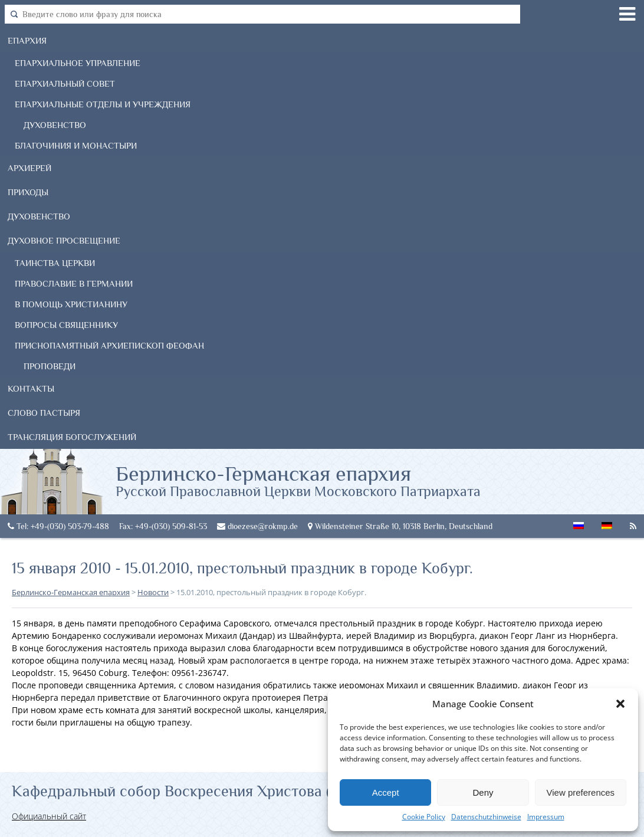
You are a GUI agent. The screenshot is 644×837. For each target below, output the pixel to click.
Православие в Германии (74, 283)
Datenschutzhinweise (486, 817)
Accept (386, 792)
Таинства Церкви (55, 263)
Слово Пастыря (44, 413)
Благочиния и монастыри (76, 145)
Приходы (28, 192)
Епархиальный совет (65, 83)
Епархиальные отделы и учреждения (103, 104)
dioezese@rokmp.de (257, 526)
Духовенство (55, 125)
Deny (483, 792)
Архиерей (29, 168)
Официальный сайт (49, 816)
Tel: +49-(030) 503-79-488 (58, 526)
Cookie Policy (424, 817)
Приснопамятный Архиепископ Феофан (109, 345)
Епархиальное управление (78, 63)
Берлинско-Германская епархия (298, 480)
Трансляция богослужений (72, 437)
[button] (620, 704)
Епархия (27, 40)
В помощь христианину (71, 304)
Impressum (546, 817)
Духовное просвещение (64, 240)
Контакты (31, 388)
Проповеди (50, 366)
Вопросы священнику (66, 325)
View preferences (581, 792)
